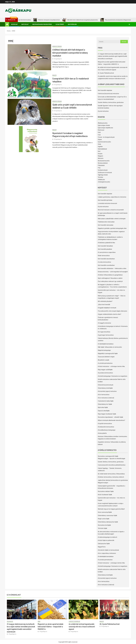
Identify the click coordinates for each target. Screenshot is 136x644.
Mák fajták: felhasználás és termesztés (110, 347)
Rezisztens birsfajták (104, 525)
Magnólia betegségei (104, 350)
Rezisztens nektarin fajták (106, 491)
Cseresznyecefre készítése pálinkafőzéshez (112, 465)
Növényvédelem (103, 163)
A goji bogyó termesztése (106, 335)
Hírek (99, 144)
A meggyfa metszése (104, 323)
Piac (99, 168)
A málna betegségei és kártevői (107, 537)
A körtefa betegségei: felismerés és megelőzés (113, 376)
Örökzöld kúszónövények (106, 385)
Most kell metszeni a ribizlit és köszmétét (111, 210)
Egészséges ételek (104, 125)
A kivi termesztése (104, 395)
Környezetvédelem (57, 46)
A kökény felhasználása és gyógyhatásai (110, 275)
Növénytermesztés (104, 161)
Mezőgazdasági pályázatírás (42, 24)
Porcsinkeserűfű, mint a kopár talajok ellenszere (112, 311)
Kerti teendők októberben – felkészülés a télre (112, 268)
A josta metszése (103, 111)
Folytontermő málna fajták (106, 401)
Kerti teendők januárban (105, 249)
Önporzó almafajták (104, 411)
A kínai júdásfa (102, 433)
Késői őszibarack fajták (105, 495)
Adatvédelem (72, 24)
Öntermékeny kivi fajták (105, 404)
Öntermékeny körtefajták (105, 388)
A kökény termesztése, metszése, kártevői (111, 477)
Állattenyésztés (103, 123)
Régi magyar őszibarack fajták (107, 414)
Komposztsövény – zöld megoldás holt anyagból (113, 272)
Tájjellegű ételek (103, 175)
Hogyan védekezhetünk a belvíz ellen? (110, 314)
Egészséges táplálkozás (105, 128)
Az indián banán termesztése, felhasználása (111, 474)
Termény (100, 177)
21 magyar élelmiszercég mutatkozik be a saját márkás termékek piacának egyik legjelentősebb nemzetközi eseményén (112, 56)
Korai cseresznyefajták (105, 512)
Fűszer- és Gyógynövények (106, 137)
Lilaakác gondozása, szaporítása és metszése (112, 197)
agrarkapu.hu (59, 59)
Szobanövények (103, 170)
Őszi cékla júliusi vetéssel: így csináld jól (110, 281)
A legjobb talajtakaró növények (107, 308)
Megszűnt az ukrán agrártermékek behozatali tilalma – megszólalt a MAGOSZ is (51, 627)
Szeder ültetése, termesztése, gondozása (111, 102)
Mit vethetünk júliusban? (105, 301)
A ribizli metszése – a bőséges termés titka (111, 366)
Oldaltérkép (60, 24)
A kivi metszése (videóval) (106, 398)
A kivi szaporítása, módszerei (107, 553)
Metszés (101, 158)
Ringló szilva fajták (104, 519)
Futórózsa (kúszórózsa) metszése (108, 94)
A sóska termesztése (104, 262)
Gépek (100, 140)
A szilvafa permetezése (105, 363)
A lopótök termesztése (105, 424)
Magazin (54, 75)
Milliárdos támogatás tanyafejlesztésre (49, 20)
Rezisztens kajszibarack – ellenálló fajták (110, 417)
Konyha (100, 154)
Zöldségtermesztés (104, 182)
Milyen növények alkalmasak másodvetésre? (111, 420)
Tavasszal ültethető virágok (106, 357)
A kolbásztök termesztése (106, 427)
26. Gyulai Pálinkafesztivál (106, 73)
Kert (99, 151)
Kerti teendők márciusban (106, 225)
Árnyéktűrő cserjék (104, 360)
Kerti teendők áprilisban (105, 200)
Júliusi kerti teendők (104, 305)
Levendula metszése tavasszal (107, 203)
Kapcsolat (25, 24)
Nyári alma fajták (103, 407)
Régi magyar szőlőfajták (105, 370)
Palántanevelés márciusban (106, 222)
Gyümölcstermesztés (104, 142)
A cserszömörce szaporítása (107, 252)
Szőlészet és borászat (105, 173)
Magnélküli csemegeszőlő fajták (108, 354)
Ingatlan (100, 147)
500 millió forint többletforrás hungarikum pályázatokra (83, 20)
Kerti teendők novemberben (106, 265)
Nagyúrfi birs (102, 547)
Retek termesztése (104, 256)
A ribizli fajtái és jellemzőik (106, 540)
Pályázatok (101, 165)
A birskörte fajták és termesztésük (108, 550)
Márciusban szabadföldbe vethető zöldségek (112, 219)
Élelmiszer (101, 130)
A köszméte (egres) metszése (107, 391)
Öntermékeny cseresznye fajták (107, 516)
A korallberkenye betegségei (107, 430)
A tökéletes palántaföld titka (106, 243)
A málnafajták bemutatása (106, 344)
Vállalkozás (101, 180)
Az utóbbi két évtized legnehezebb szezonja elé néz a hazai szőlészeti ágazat (82, 627)
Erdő (99, 132)
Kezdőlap (14, 24)
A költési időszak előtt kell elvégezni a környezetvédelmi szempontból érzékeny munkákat (70, 53)
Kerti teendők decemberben (106, 259)
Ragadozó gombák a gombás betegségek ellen (112, 228)
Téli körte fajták (102, 528)
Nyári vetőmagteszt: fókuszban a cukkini (110, 278)
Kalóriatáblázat (102, 149)
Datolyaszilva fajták (104, 544)
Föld (99, 135)
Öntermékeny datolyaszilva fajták (108, 522)
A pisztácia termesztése (105, 373)
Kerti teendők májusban (105, 90)
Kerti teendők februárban (105, 246)
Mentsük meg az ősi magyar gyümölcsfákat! (111, 509)
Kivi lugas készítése (104, 332)
